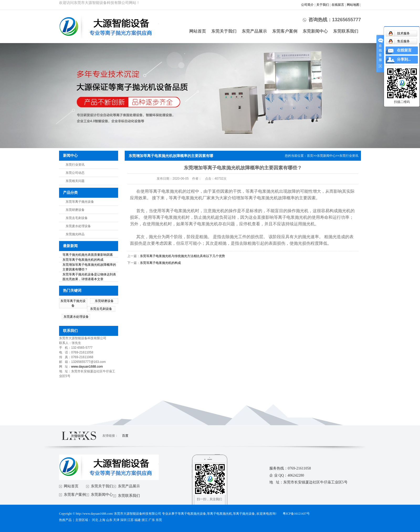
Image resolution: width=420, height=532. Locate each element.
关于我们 (323, 5)
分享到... (404, 59)
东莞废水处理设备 (78, 226)
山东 (109, 520)
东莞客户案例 (285, 31)
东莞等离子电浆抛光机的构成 (83, 260)
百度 (125, 436)
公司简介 (307, 5)
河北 (95, 520)
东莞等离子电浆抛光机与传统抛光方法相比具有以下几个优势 (182, 256)
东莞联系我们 (346, 31)
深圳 (123, 520)
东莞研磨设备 (75, 210)
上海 (102, 520)
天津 (116, 520)
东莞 (159, 520)
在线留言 (338, 5)
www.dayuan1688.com (87, 367)
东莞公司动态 (75, 173)
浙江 (145, 520)
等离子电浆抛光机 (219, 514)
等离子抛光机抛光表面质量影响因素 (88, 255)
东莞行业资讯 (75, 165)
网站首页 (198, 31)
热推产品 (65, 520)
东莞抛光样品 (75, 234)
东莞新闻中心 (315, 31)
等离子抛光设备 (244, 514)
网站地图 (353, 5)
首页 (310, 156)
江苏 (130, 520)
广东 (152, 520)
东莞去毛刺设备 (77, 218)
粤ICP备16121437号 (296, 514)
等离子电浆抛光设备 (192, 514)
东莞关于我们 (224, 31)
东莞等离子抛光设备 (80, 202)
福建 (138, 520)
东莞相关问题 (75, 181)
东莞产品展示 (254, 31)
